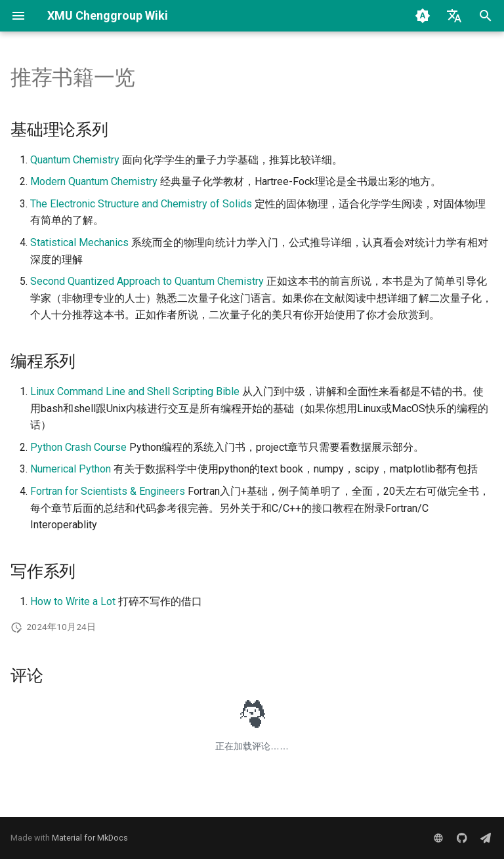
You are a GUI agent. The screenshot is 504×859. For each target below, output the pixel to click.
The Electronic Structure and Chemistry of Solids (141, 204)
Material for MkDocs (90, 838)
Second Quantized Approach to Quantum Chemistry (147, 281)
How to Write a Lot (73, 601)
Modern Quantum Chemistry (94, 181)
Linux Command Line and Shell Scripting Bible (135, 391)
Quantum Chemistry (75, 160)
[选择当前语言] (454, 16)
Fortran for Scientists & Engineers (108, 491)
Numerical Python (71, 469)
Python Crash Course (78, 447)
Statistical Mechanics (79, 242)
